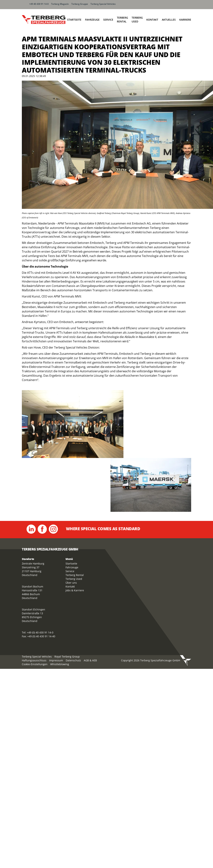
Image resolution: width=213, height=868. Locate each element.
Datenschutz (73, 660)
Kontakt (152, 20)
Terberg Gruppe (80, 4)
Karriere (185, 20)
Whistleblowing (60, 664)
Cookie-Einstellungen (35, 664)
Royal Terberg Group (67, 657)
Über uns (71, 583)
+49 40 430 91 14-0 (39, 4)
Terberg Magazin (60, 4)
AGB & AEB (90, 660)
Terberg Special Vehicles (103, 4)
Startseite (74, 20)
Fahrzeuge (92, 20)
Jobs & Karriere (75, 590)
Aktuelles (169, 20)
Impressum (56, 660)
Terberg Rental (122, 20)
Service (108, 20)
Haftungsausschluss (34, 660)
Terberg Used (137, 20)
